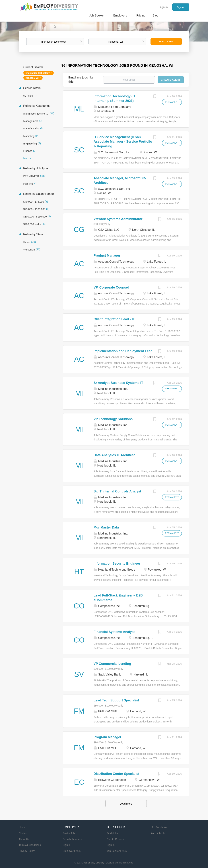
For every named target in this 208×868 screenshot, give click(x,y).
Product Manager (107, 256)
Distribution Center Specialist (116, 774)
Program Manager (107, 737)
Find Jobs (166, 42)
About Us (24, 839)
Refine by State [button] (33, 234)
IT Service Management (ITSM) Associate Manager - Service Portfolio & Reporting (123, 142)
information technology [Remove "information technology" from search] (38, 73)
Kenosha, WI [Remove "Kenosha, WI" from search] (32, 78)
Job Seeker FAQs (117, 851)
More (26, 158)
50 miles (28, 96)
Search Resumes (72, 839)
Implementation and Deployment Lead (123, 351)
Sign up (181, 7)
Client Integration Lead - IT (114, 319)
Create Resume (116, 839)
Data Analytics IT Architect (114, 455)
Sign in (163, 7)
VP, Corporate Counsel (111, 287)
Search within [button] (32, 88)
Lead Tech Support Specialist (116, 700)
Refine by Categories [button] (36, 106)
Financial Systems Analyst (114, 632)
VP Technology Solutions (113, 419)
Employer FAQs (72, 851)
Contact (23, 833)
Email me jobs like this (81, 80)
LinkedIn (161, 833)
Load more (126, 804)
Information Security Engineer (117, 564)
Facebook (161, 827)
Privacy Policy (27, 851)
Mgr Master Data (106, 527)
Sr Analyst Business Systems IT (118, 383)
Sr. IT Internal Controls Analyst (117, 491)
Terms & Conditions (30, 845)
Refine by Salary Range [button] (38, 194)
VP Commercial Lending (112, 664)
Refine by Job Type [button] (35, 168)
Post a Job (69, 833)
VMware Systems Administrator (118, 219)
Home (22, 827)
